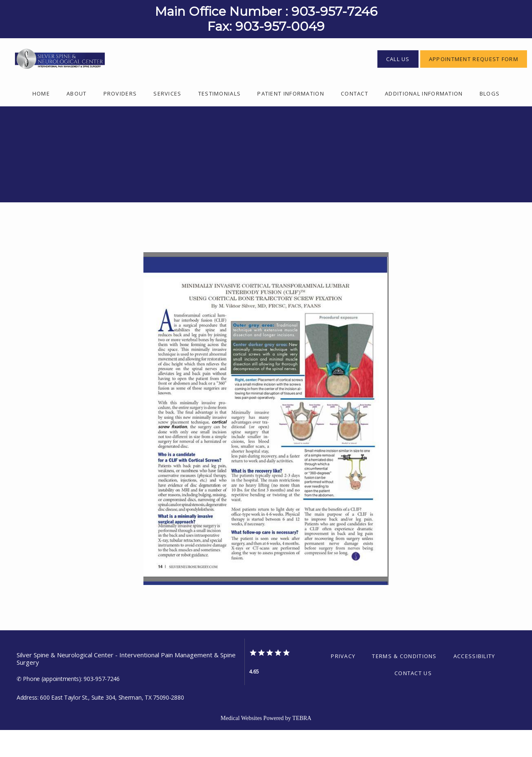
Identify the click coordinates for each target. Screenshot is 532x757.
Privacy (343, 683)
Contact (355, 120)
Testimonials (220, 120)
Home (41, 120)
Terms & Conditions (404, 683)
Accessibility (474, 683)
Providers (120, 120)
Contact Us (413, 700)
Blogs (490, 120)
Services (167, 120)
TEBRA (302, 745)
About (77, 120)
